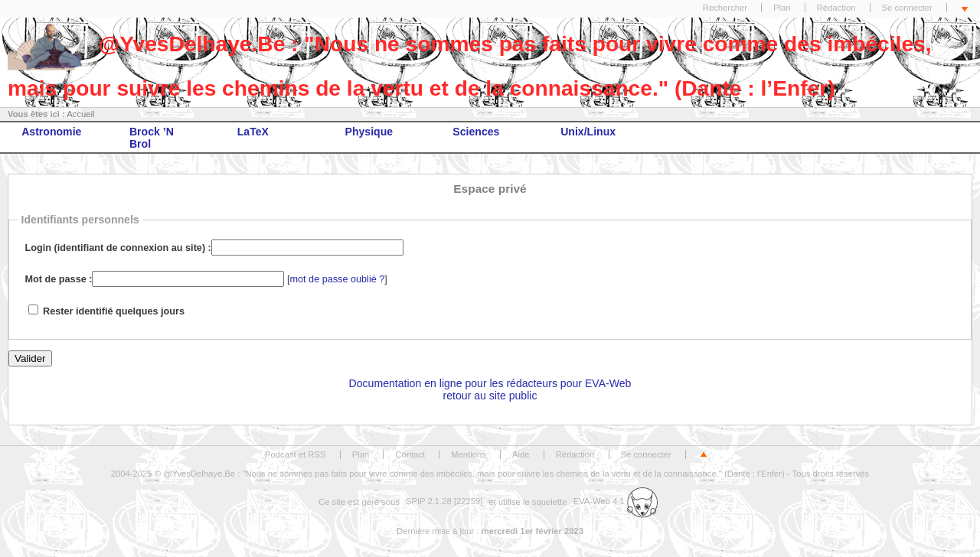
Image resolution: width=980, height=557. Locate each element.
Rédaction (836, 8)
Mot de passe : (59, 279)
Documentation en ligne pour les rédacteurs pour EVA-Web (490, 383)
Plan (782, 8)
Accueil (80, 114)
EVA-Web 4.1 (616, 501)
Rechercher (725, 8)
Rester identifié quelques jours (114, 311)
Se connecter (907, 8)
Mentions (469, 454)
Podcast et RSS (295, 454)
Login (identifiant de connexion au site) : (118, 248)
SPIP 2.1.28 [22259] (444, 501)
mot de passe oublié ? (338, 279)
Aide (521, 454)
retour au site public (490, 396)
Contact (410, 454)
